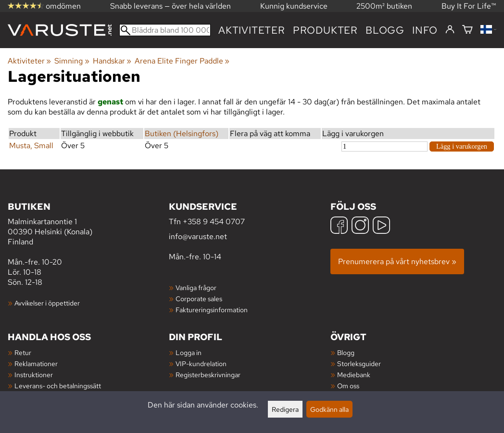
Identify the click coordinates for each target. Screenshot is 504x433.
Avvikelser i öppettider (47, 303)
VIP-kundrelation (201, 363)
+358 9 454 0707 (214, 222)
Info (425, 30)
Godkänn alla (329, 409)
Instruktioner (34, 375)
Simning (72, 61)
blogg (385, 30)
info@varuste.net (198, 236)
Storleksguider (359, 363)
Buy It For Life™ (469, 6)
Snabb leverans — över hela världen (170, 6)
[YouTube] (381, 226)
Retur (23, 352)
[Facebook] (339, 226)
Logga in (189, 352)
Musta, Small (31, 146)
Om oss (348, 386)
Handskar (112, 61)
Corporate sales (199, 299)
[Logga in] (450, 30)
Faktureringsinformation (212, 310)
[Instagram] (360, 226)
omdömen (44, 6)
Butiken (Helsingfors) (182, 134)
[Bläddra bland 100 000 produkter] (165, 30)
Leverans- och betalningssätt (58, 386)
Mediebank (354, 375)
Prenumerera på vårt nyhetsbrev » (397, 261)
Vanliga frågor (196, 287)
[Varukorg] (467, 30)
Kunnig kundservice (294, 6)
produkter (325, 30)
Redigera (285, 409)
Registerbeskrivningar (208, 375)
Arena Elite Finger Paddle (182, 61)
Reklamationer (36, 363)
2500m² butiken (384, 6)
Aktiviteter (252, 30)
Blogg (346, 352)
